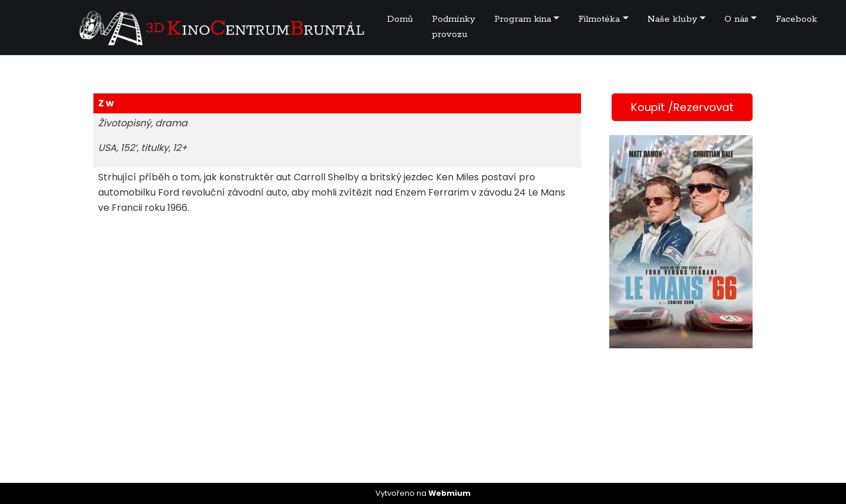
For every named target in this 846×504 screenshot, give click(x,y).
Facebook (796, 19)
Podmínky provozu (454, 27)
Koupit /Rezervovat (682, 107)
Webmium (449, 493)
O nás (736, 19)
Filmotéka (599, 19)
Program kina (523, 19)
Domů (400, 19)
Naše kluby (672, 19)
